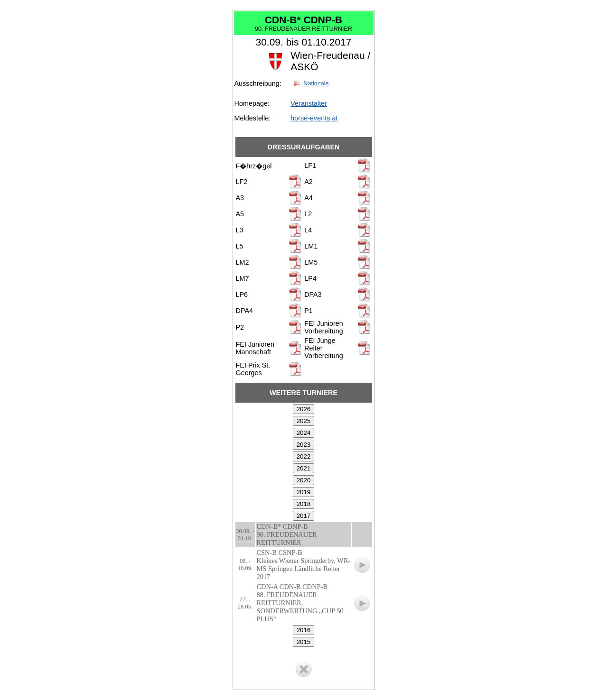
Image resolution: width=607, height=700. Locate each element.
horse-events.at (314, 118)
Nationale (316, 83)
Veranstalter (309, 103)
